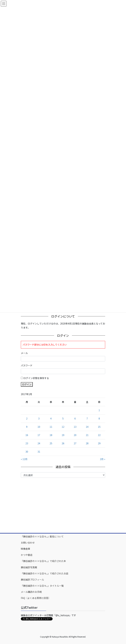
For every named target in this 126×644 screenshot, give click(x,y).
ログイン (27, 384)
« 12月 (24, 459)
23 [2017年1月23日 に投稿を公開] (27, 443)
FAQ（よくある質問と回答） (36, 598)
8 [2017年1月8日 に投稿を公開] (99, 418)
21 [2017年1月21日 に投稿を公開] (87, 435)
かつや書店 (27, 555)
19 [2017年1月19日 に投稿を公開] (63, 435)
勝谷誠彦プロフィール (32, 580)
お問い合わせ (28, 543)
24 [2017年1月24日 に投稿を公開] (39, 443)
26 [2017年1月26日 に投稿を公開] (63, 443)
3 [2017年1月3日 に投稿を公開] (39, 418)
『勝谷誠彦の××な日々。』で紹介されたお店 (45, 573)
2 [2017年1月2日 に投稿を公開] (27, 418)
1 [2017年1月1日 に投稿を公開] (99, 410)
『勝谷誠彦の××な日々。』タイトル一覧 (42, 586)
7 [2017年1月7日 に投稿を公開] (87, 418)
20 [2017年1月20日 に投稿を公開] (75, 435)
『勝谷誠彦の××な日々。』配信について (42, 536)
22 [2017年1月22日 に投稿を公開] (99, 435)
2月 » (103, 459)
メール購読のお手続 (31, 592)
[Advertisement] (63, 505)
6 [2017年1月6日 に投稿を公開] (75, 418)
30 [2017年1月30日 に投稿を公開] (27, 452)
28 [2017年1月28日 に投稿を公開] (87, 443)
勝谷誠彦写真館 (29, 567)
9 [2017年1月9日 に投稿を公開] (27, 427)
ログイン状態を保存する (36, 378)
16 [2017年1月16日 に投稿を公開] (27, 435)
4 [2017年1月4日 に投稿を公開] (51, 418)
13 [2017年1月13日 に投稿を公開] (75, 427)
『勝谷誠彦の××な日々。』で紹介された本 (43, 561)
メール (24, 353)
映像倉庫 (25, 549)
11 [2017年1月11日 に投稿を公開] (51, 427)
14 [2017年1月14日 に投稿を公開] (87, 427)
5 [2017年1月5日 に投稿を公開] (63, 418)
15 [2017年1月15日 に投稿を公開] (99, 427)
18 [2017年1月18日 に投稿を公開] (51, 435)
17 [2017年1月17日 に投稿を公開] (39, 435)
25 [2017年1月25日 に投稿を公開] (51, 443)
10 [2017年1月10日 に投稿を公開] (39, 427)
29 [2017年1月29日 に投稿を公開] (99, 443)
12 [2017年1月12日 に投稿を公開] (63, 427)
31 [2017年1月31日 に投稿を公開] (39, 452)
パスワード (27, 365)
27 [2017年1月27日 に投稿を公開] (75, 443)
